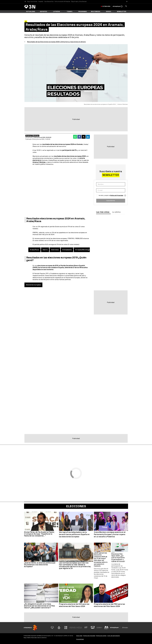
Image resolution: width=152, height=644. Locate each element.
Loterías (57, 12)
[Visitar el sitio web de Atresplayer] (116, 628)
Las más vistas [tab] (103, 212)
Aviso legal (79, 636)
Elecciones (76, 506)
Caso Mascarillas (49, 2)
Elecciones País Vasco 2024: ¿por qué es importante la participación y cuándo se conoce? (118, 558)
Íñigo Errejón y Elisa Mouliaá (79, 2)
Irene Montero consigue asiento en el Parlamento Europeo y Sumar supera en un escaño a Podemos (110, 534)
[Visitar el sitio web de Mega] (79, 628)
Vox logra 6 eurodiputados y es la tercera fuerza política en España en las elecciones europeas (74, 534)
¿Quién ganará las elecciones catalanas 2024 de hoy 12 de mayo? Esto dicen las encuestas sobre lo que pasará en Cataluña (101, 559)
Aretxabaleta (67, 250)
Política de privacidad (89, 636)
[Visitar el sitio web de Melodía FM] (106, 628)
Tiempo (70, 12)
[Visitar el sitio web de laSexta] (59, 628)
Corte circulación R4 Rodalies (62, 2)
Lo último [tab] (116, 212)
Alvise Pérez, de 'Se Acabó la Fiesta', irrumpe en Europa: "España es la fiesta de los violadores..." (39, 534)
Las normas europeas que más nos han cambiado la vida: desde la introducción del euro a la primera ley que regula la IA (75, 566)
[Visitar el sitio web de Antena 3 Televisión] (52, 628)
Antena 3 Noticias (39, 162)
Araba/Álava (34, 250)
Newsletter (122, 12)
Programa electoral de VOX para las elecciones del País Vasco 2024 (74, 605)
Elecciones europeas (33, 285)
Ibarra (45, 250)
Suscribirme (111, 201)
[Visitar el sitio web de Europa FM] (100, 628)
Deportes (44, 12)
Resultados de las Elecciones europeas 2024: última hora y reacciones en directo (56, 42)
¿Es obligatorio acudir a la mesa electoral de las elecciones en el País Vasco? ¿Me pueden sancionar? (39, 606)
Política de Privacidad (117, 195)
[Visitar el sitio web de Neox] (66, 628)
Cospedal (41, 2)
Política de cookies (101, 636)
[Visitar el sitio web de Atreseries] (86, 628)
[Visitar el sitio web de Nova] (73, 628)
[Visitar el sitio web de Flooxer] (125, 628)
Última (106, 6)
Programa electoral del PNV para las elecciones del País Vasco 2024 (109, 605)
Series (108, 12)
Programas (82, 12)
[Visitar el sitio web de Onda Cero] (93, 628)
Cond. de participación (114, 636)
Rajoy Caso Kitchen (32, 2)
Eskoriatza (55, 250)
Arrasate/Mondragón (83, 250)
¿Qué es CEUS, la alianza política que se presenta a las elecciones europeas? (40, 565)
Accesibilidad (80, 639)
